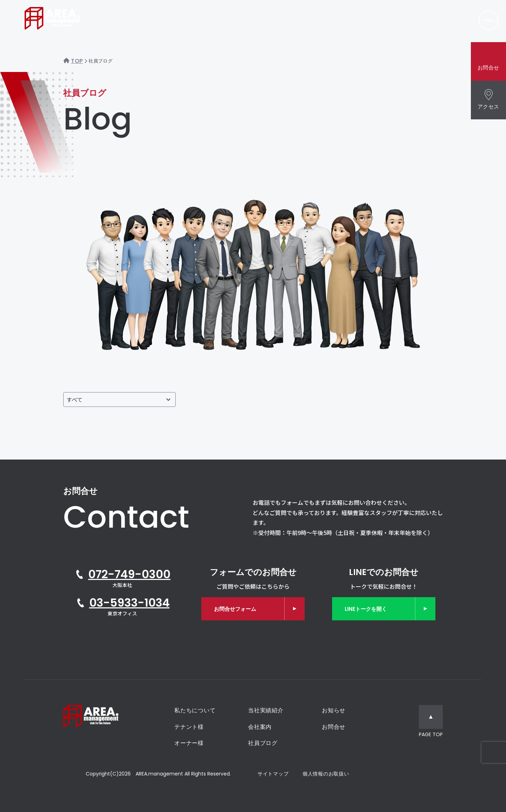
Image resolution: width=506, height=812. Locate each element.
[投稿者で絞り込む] (119, 400)
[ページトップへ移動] (431, 722)
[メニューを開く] (488, 20)
